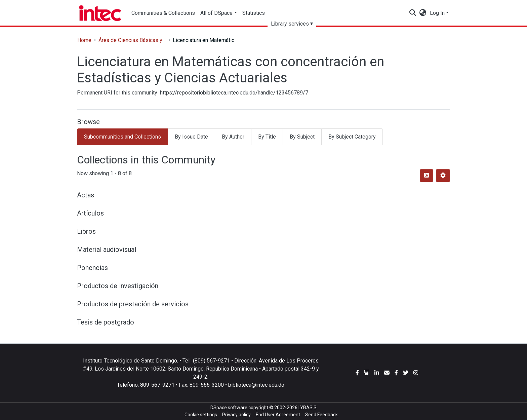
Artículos (90, 213)
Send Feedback (321, 415)
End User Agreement (278, 415)
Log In (437, 13)
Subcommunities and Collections (123, 137)
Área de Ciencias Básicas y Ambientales (132, 40)
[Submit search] (413, 13)
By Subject (302, 137)
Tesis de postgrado (106, 322)
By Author (233, 137)
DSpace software (229, 408)
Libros (86, 231)
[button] (423, 13)
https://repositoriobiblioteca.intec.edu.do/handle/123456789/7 (234, 93)
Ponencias (92, 268)
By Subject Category (352, 137)
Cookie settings (201, 415)
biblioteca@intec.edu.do (256, 385)
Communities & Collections (163, 13)
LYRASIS (308, 408)
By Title (267, 137)
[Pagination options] (443, 176)
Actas (86, 195)
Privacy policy (236, 415)
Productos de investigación (118, 286)
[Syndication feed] (427, 176)
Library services (290, 24)
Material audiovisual (107, 250)
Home (84, 40)
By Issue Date (191, 137)
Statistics (254, 13)
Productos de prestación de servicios (133, 304)
